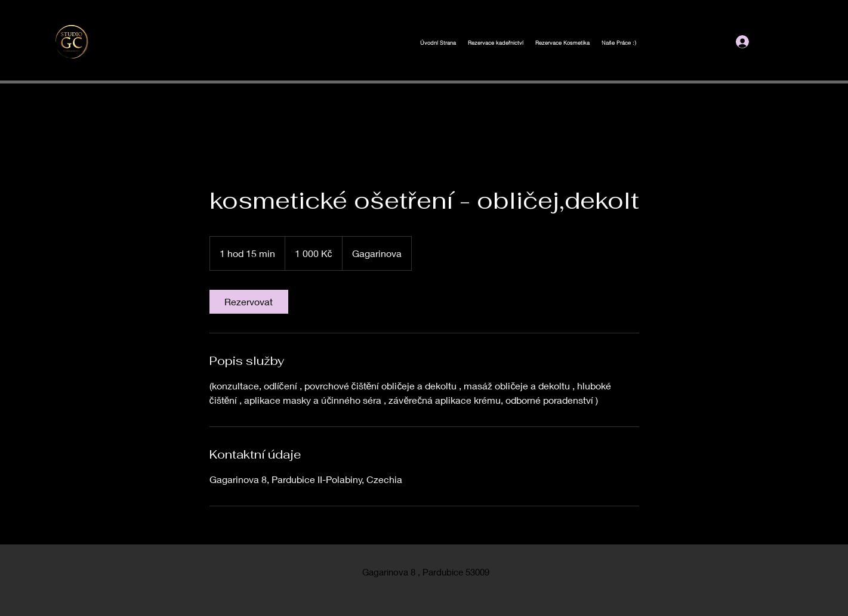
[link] (249, 302)
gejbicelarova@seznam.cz (639, 46)
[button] (793, 41)
